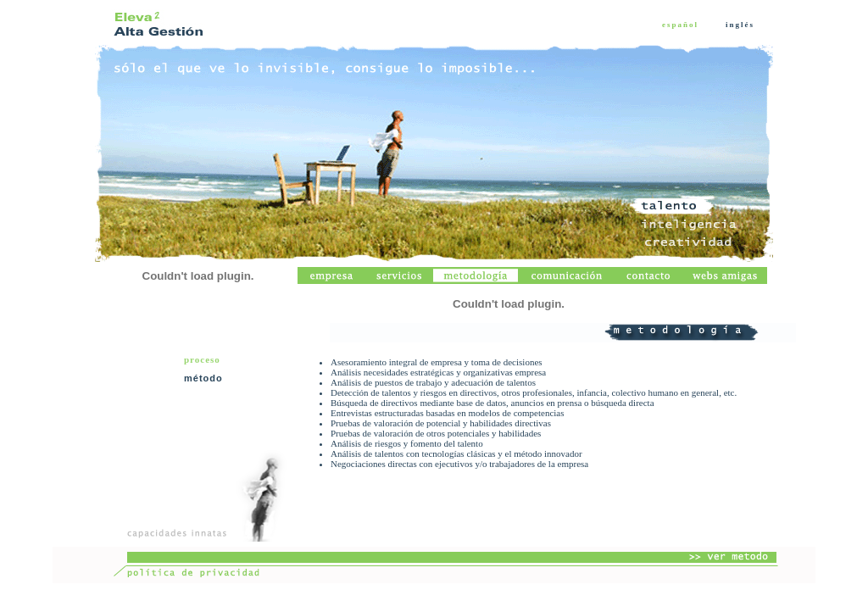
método (203, 378)
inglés (740, 25)
